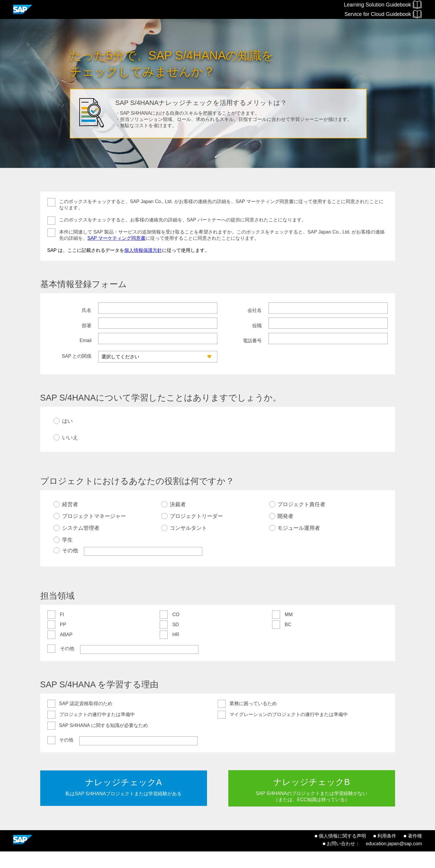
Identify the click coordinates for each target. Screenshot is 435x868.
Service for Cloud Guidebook (383, 14)
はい (67, 437)
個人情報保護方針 (143, 250)
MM (289, 631)
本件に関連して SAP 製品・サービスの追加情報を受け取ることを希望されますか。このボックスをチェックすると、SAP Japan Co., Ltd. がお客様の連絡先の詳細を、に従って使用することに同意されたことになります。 (222, 235)
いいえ (70, 454)
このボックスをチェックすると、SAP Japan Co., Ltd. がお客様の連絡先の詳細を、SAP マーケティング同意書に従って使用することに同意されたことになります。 (221, 205)
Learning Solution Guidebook (383, 5)
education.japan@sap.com (394, 860)
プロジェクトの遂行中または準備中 (97, 731)
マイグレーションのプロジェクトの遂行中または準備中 (289, 731)
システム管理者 (81, 544)
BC (288, 641)
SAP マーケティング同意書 (117, 238)
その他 (70, 567)
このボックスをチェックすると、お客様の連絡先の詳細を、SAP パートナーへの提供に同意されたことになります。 (183, 220)
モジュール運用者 (299, 544)
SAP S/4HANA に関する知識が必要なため (104, 742)
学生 (67, 556)
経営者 (70, 521)
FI (62, 631)
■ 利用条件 (385, 852)
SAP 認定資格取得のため (86, 720)
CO (176, 631)
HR (176, 651)
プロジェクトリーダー (196, 532)
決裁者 (178, 521)
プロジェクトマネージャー (94, 532)
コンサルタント (188, 544)
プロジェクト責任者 (301, 521)
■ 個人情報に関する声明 (340, 852)
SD (176, 641)
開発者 (285, 532)
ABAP (66, 651)
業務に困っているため (253, 720)
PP (63, 641)
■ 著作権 (413, 852)
